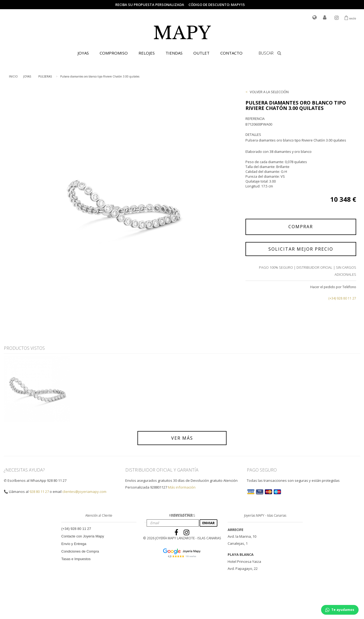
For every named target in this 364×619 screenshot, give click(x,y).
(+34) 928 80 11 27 (342, 298)
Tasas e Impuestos (76, 559)
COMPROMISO (114, 53)
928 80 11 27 (39, 492)
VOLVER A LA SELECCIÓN (269, 92)
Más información (182, 487)
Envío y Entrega (74, 544)
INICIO (13, 76)
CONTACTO (231, 53)
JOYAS (83, 53)
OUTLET (201, 53)
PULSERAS (45, 76)
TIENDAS (174, 53)
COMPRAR (301, 227)
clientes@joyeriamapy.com (84, 492)
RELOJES (147, 53)
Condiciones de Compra (80, 551)
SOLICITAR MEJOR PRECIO (301, 249)
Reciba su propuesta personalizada (150, 5)
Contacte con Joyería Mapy (83, 536)
